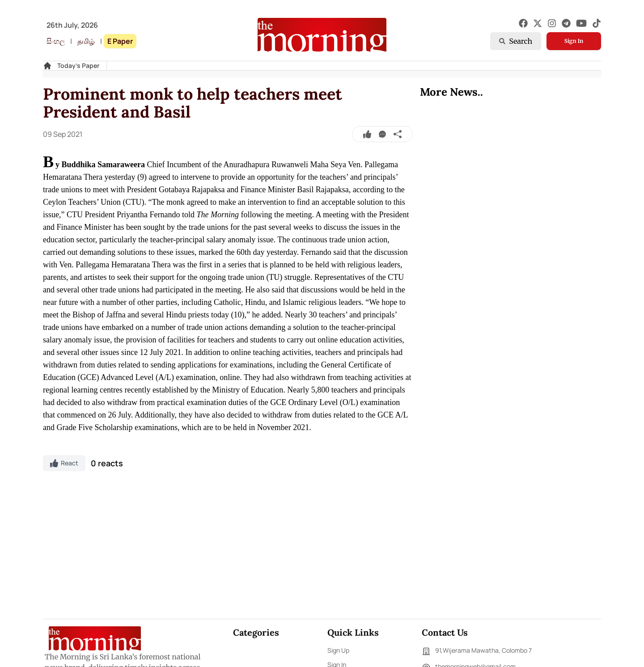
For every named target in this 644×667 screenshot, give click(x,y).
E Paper (120, 41)
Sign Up (338, 650)
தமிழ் (86, 41)
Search (516, 41)
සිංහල (56, 41)
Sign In (574, 41)
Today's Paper (78, 65)
